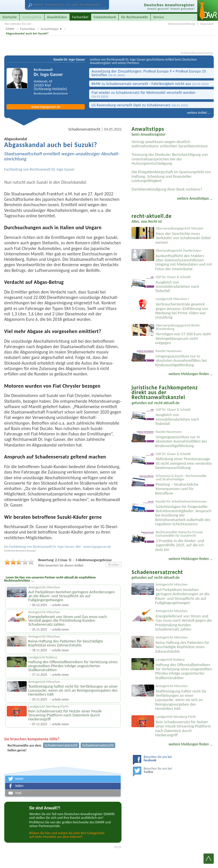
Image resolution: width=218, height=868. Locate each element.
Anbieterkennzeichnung (197, 53)
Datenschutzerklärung (182, 24)
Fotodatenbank (105, 17)
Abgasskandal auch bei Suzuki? (27, 33)
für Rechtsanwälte (135, 17)
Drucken (114, 565)
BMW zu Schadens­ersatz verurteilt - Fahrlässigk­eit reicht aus (150, 84)
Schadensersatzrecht (84, 129)
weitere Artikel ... (199, 113)
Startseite (10, 17)
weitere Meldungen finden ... (191, 374)
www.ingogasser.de (46, 107)
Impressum (207, 24)
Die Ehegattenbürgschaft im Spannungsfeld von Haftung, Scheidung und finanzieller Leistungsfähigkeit (171, 176)
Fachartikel (28, 29)
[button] (63, 779)
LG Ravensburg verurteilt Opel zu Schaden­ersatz (140, 105)
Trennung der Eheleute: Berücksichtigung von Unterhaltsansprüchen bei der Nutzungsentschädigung (170, 159)
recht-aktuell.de (167, 403)
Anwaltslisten (57, 17)
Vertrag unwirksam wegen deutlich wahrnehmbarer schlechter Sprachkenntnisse (169, 144)
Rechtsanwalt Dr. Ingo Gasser (52, 169)
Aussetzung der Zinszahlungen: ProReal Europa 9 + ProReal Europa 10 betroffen (149, 73)
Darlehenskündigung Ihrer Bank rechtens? (167, 189)
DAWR (10, 29)
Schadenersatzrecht (98, 745)
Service (159, 17)
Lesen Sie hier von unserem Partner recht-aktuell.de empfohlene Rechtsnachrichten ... (50, 579)
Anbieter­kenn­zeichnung (20, 551)
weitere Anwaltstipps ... (195, 198)
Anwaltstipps (50, 29)
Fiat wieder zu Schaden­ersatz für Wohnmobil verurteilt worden (144, 94)
